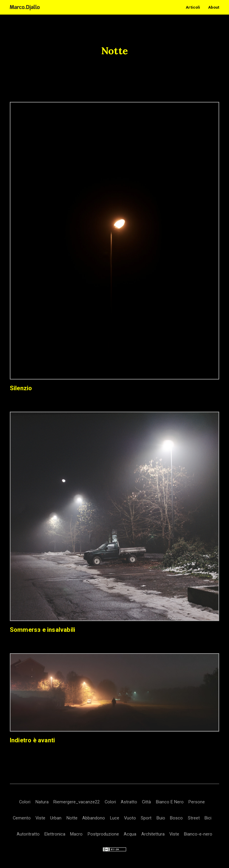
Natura (42, 802)
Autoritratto (28, 834)
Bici (208, 818)
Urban (56, 818)
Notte (72, 818)
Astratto (129, 802)
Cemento (22, 818)
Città (146, 802)
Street (194, 818)
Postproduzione (103, 834)
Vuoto (130, 818)
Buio (161, 818)
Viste (40, 818)
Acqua (130, 834)
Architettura (153, 834)
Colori (25, 802)
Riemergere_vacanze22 (76, 802)
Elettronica (55, 834)
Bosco (176, 818)
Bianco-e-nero (198, 834)
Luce (115, 818)
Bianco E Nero (170, 802)
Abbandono (94, 818)
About (214, 7)
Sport (146, 818)
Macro (76, 834)
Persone (197, 802)
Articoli (193, 7)
